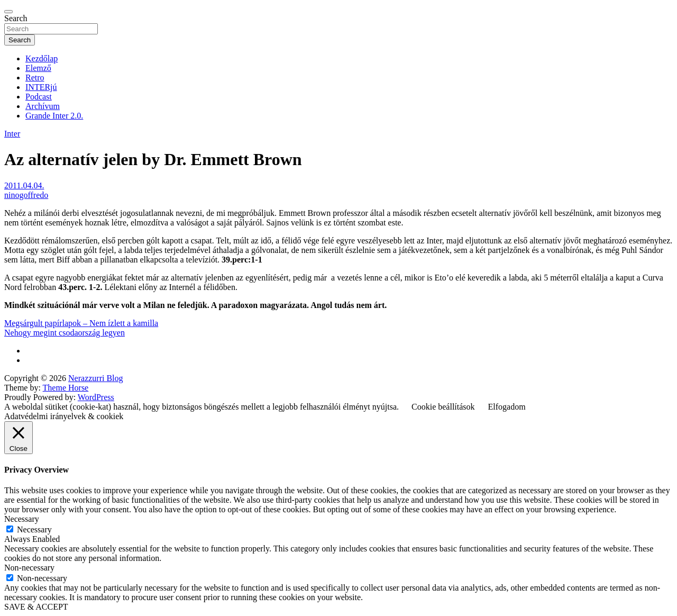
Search (16, 18)
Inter (12, 134)
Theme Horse (66, 388)
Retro (35, 78)
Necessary (34, 529)
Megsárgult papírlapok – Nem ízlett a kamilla (81, 323)
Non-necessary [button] (29, 568)
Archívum (43, 106)
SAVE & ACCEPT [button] (36, 607)
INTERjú (41, 87)
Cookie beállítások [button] (443, 407)
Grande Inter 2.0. (54, 116)
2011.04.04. (24, 185)
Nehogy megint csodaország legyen (65, 333)
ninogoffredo (26, 195)
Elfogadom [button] (507, 407)
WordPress (96, 397)
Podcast (39, 97)
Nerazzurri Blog (96, 378)
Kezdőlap (42, 58)
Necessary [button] (22, 519)
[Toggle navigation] (8, 12)
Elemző (38, 68)
